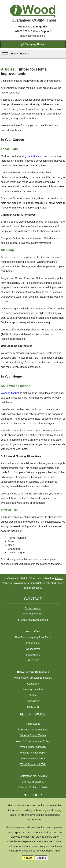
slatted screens (36, 156)
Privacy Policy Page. (49, 851)
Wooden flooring (10, 393)
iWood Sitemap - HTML (33, 764)
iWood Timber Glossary (33, 747)
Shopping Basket (33, 44)
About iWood (33, 724)
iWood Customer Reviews (33, 730)
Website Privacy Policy (33, 753)
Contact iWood (33, 608)
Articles (8, 69)
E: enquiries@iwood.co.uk (33, 620)
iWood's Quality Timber (33, 735)
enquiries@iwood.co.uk (33, 36)
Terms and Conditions (33, 759)
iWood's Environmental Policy (33, 741)
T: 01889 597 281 (33, 614)
